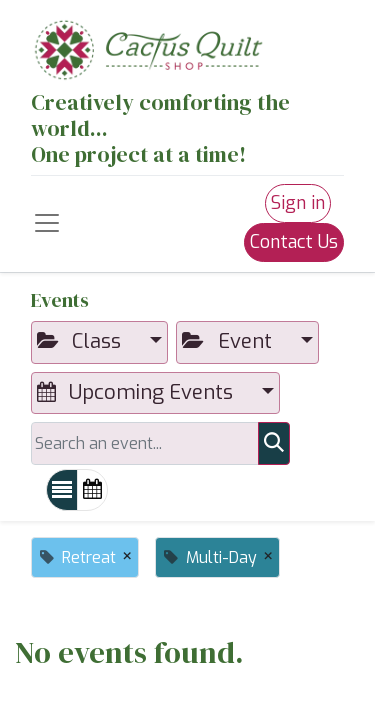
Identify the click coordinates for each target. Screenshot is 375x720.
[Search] (274, 443)
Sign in (298, 203)
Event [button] (229, 341)
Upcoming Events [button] (137, 392)
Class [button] (81, 341)
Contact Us (294, 242)
